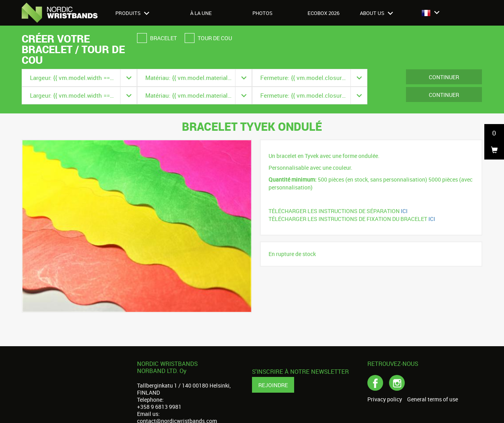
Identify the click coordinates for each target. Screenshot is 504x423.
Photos (262, 13)
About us (376, 13)
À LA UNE (201, 13)
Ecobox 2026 (323, 13)
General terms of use (433, 399)
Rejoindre (273, 385)
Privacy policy (385, 399)
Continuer (444, 77)
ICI (405, 211)
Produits (132, 13)
